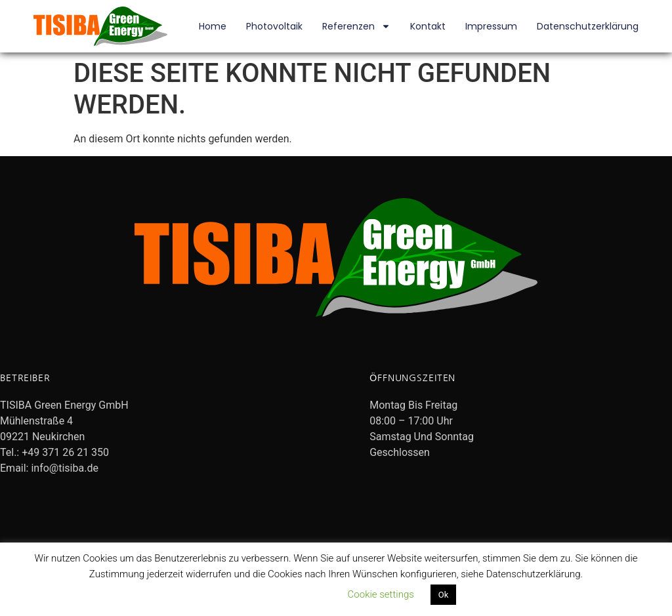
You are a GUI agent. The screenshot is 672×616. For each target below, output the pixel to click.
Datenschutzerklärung (588, 26)
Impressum (491, 26)
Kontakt (428, 26)
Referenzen (356, 26)
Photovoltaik (274, 26)
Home (213, 26)
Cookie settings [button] (381, 594)
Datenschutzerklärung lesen (272, 594)
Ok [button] (444, 595)
